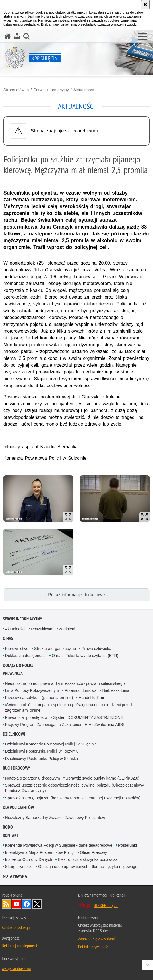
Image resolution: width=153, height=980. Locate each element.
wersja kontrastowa (16, 968)
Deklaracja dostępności (26, 656)
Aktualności (84, 90)
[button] (143, 37)
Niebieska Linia (116, 690)
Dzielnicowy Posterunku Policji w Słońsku (42, 759)
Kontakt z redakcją (16, 927)
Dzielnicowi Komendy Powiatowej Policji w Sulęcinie (51, 744)
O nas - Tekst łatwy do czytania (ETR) (85, 656)
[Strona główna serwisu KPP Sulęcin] (8, 36)
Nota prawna (15, 876)
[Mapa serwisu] (17, 36)
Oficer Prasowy (93, 852)
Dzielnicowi (14, 734)
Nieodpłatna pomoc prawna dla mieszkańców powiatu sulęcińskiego (65, 683)
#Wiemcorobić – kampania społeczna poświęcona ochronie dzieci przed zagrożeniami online (69, 707)
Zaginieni (67, 629)
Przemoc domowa (80, 690)
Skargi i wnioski (19, 867)
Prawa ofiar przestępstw (26, 717)
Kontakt (11, 835)
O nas (8, 638)
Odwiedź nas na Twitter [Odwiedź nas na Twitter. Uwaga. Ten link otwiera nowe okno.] (37, 904)
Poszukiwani (42, 629)
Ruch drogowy (16, 768)
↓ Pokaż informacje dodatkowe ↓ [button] (77, 595)
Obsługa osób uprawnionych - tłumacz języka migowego (88, 867)
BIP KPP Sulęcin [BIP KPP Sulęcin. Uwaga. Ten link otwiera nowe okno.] (106, 905)
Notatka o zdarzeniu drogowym (33, 778)
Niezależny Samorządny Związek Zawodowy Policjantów (55, 818)
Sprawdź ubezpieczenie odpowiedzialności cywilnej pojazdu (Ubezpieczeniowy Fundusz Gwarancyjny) (75, 788)
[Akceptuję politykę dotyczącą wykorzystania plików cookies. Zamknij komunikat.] (145, 5)
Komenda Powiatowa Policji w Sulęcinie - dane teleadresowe (59, 845)
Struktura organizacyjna (55, 649)
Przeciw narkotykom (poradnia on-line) (39, 698)
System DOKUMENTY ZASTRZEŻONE (88, 717)
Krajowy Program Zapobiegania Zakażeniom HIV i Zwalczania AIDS (65, 725)
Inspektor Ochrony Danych (29, 859)
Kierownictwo (17, 649)
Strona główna (16, 90)
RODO (8, 827)
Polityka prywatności (94, 947)
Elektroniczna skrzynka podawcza (88, 859)
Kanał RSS (6, 904)
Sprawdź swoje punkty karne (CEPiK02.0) (103, 778)
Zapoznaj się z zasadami (96, 939)
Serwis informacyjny (51, 90)
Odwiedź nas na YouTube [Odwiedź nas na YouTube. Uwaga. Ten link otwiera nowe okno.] (16, 904)
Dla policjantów (18, 807)
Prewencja (13, 673)
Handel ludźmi (91, 698)
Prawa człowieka (96, 649)
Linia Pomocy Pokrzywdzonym (32, 690)
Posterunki (127, 845)
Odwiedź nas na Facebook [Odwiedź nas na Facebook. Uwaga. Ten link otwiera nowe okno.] (27, 904)
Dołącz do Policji (19, 665)
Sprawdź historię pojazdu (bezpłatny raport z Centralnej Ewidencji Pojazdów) (73, 798)
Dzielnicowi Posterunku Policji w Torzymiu (42, 751)
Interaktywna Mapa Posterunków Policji (40, 852)
